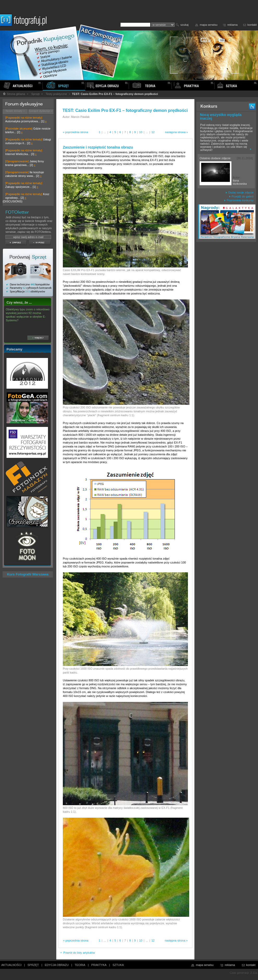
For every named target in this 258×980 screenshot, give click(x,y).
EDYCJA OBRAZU (57, 965)
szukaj (184, 25)
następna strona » (176, 132)
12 (153, 132)
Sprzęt (35, 94)
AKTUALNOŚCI (11, 965)
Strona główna (14, 94)
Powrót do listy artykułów (77, 953)
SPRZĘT (33, 965)
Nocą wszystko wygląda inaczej (221, 117)
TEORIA (80, 965)
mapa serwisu (209, 25)
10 (141, 132)
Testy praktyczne (57, 94)
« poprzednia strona (75, 132)
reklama (232, 25)
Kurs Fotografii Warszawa (28, 574)
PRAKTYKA (99, 965)
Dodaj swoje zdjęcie (239, 193)
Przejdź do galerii (241, 196)
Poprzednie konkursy (239, 200)
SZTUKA (118, 965)
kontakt (252, 25)
